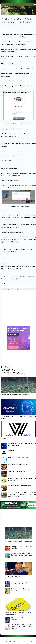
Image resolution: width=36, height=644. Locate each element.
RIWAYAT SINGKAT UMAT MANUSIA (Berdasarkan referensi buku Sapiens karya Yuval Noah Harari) (22, 494)
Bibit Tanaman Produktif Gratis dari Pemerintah (15, 395)
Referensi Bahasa (7, 369)
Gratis (19, 25)
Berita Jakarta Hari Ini (8, 371)
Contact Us (4, 439)
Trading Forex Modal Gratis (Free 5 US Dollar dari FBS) (15, 266)
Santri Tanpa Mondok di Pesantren (15, 577)
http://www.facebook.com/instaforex (11, 156)
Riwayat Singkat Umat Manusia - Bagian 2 (20, 485)
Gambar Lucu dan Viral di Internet (17, 472)
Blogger (16, 642)
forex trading (12, 25)
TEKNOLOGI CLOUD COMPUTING (18, 458)
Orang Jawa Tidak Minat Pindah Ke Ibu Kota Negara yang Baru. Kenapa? (22, 555)
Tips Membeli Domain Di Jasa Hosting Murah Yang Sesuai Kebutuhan (22, 627)
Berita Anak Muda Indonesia (10, 372)
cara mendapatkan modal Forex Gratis (18, 49)
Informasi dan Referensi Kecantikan (13, 374)
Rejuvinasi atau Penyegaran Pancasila (19, 465)
